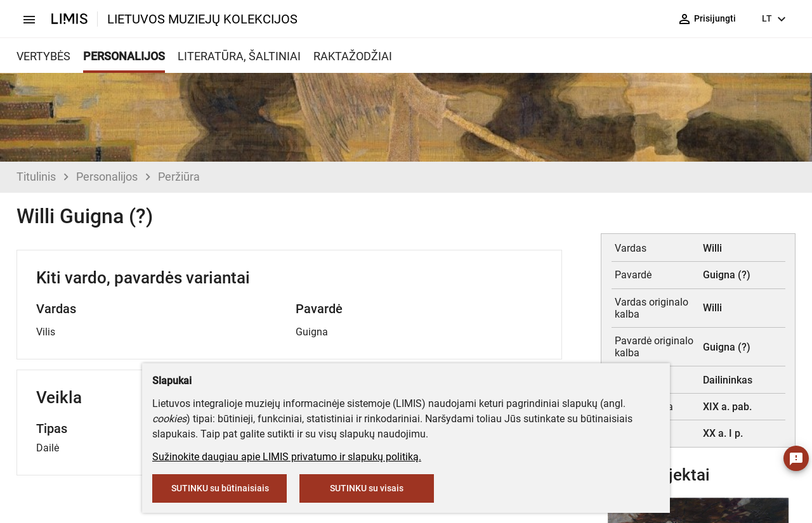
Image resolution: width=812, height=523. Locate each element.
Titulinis (36, 177)
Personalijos (107, 177)
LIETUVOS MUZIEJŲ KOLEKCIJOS (202, 19)
